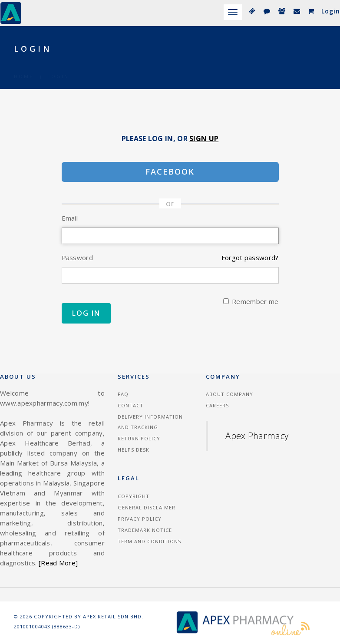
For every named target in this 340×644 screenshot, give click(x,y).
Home (24, 66)
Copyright (134, 496)
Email (70, 218)
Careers (217, 405)
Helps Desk (134, 450)
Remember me (251, 301)
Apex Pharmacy (257, 436)
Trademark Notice (145, 530)
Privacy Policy (140, 519)
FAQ (123, 394)
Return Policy (139, 438)
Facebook (170, 172)
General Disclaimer (147, 507)
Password (77, 258)
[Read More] (58, 563)
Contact (130, 405)
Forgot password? (250, 258)
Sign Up (204, 139)
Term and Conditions (149, 541)
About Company (229, 394)
